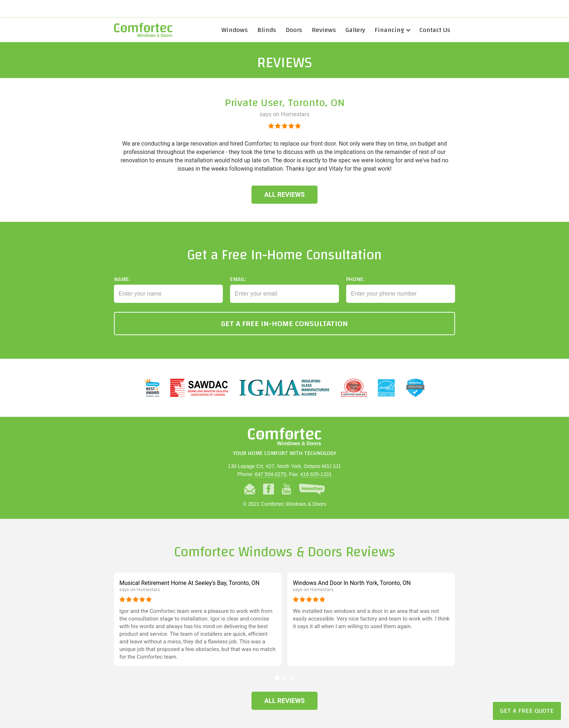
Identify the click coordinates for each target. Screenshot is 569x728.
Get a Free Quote (527, 711)
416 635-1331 (316, 474)
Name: (122, 290)
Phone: (355, 290)
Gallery (355, 30)
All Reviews (284, 194)
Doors (294, 30)
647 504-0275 (270, 474)
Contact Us (435, 30)
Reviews (324, 30)
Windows (235, 30)
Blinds (267, 30)
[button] (392, 30)
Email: (238, 290)
